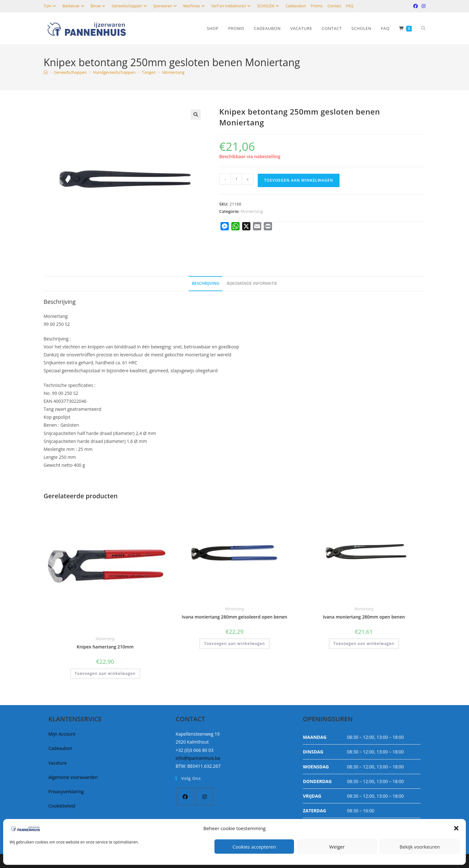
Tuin (51, 6)
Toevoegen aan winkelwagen (299, 180)
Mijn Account (62, 734)
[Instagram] (205, 797)
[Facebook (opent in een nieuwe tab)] (416, 6)
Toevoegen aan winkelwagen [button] (105, 673)
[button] (456, 828)
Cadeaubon (296, 6)
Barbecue (74, 6)
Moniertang (173, 72)
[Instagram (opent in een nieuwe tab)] (423, 6)
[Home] (46, 72)
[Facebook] (185, 797)
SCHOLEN (269, 6)
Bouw (99, 6)
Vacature (58, 763)
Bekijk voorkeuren (420, 847)
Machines (195, 6)
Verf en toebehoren (232, 6)
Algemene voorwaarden (73, 777)
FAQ (350, 6)
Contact (334, 6)
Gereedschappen (130, 6)
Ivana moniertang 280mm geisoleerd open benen (234, 617)
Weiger (337, 847)
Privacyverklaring (66, 791)
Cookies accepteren (254, 847)
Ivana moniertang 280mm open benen (364, 617)
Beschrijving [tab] (206, 283)
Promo (317, 6)
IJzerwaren (166, 6)
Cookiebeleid (62, 806)
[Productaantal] (236, 179)
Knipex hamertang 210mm (105, 647)
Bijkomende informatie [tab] (252, 283)
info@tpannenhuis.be (198, 758)
